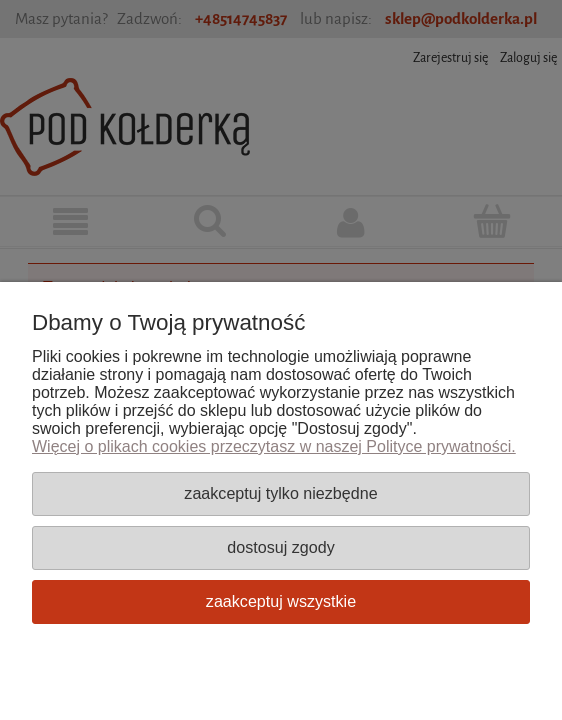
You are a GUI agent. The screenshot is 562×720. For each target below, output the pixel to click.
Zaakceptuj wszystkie (281, 601)
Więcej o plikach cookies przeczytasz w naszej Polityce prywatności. (274, 446)
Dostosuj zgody (280, 547)
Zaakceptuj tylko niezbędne (280, 493)
